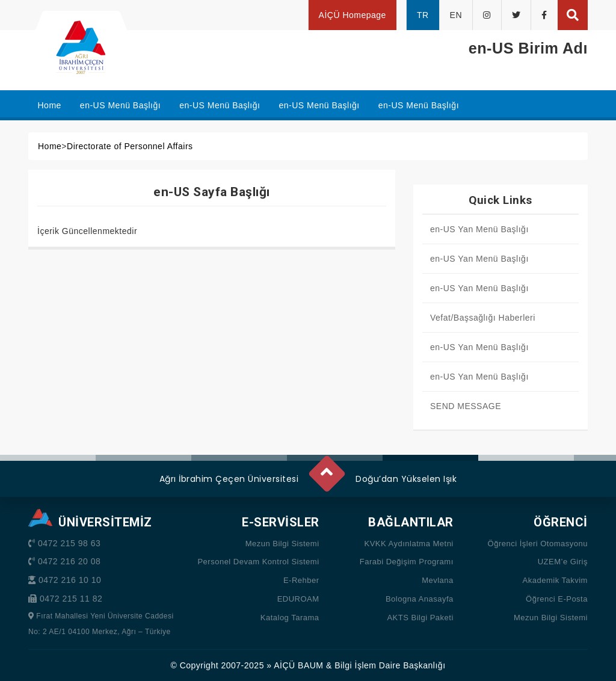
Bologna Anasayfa (420, 599)
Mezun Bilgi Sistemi (282, 544)
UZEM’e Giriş (563, 562)
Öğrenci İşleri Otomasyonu (538, 544)
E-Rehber (301, 580)
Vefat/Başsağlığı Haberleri (483, 318)
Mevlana (438, 580)
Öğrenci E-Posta (557, 599)
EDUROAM (298, 599)
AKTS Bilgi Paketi (420, 618)
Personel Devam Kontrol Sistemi (258, 562)
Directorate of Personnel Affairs (130, 146)
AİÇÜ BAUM (298, 665)
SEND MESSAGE (466, 406)
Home (50, 146)
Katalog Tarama (290, 618)
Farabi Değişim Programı (407, 562)
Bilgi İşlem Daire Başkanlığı (390, 665)
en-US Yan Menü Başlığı (479, 229)
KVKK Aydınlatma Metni (408, 544)
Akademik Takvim (555, 580)
